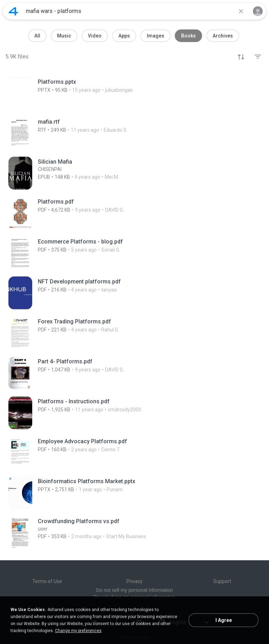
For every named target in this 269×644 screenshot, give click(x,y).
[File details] (90, 93)
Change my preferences (78, 631)
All (37, 36)
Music (64, 36)
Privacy (134, 581)
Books (188, 36)
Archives (223, 36)
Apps (124, 36)
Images (156, 36)
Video (95, 36)
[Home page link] (13, 11)
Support (222, 581)
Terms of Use (47, 581)
